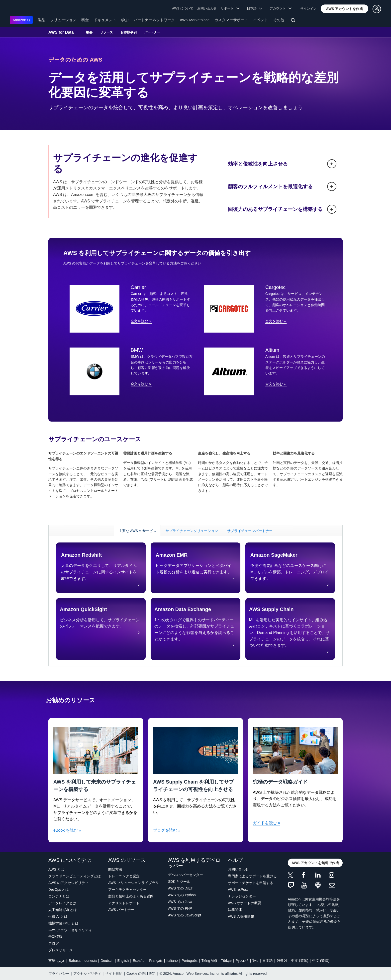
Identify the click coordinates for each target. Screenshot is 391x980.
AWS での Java (180, 902)
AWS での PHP (180, 908)
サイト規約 (114, 974)
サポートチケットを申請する (251, 883)
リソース (106, 32)
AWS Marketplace (195, 20)
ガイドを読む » (266, 823)
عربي (61, 961)
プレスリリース (61, 950)
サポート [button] (230, 8)
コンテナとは (59, 896)
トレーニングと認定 (124, 876)
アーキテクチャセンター (127, 890)
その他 (279, 20)
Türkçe (226, 961)
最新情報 (55, 937)
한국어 (282, 961)
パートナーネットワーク (154, 20)
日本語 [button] (255, 8)
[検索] (294, 21)
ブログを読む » (167, 830)
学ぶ (125, 20)
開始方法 (115, 869)
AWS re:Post (238, 890)
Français (156, 961)
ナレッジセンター (242, 896)
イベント (261, 20)
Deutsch (107, 961)
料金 (85, 20)
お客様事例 (129, 32)
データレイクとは (62, 903)
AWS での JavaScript (185, 915)
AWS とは (56, 869)
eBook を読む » (67, 830)
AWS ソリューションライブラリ (134, 883)
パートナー (152, 32)
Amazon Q (21, 20)
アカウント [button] (281, 8)
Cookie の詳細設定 (141, 974)
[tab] (137, 531)
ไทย (255, 961)
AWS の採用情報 (241, 916)
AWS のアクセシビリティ (68, 883)
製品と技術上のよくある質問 (131, 896)
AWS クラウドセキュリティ (70, 930)
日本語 (268, 961)
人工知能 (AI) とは (63, 910)
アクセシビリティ (87, 974)
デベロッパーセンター (186, 875)
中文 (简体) (300, 961)
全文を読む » (141, 321)
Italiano (172, 961)
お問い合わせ (207, 8)
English (123, 961)
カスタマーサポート (231, 20)
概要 (89, 32)
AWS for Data (61, 32)
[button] (345, 9)
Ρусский (242, 961)
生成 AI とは (58, 916)
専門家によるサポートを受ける (252, 876)
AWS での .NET (180, 888)
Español (139, 961)
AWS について (183, 8)
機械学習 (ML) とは (63, 923)
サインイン (308, 9)
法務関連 (235, 910)
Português (190, 961)
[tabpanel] (195, 601)
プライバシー (59, 974)
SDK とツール (179, 882)
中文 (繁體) (321, 961)
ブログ (54, 943)
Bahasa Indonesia (83, 961)
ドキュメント (105, 20)
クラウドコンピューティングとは (75, 876)
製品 (41, 20)
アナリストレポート (124, 903)
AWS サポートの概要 (244, 903)
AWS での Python (182, 895)
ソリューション (63, 20)
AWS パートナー (121, 910)
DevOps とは (59, 890)
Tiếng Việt (209, 961)
